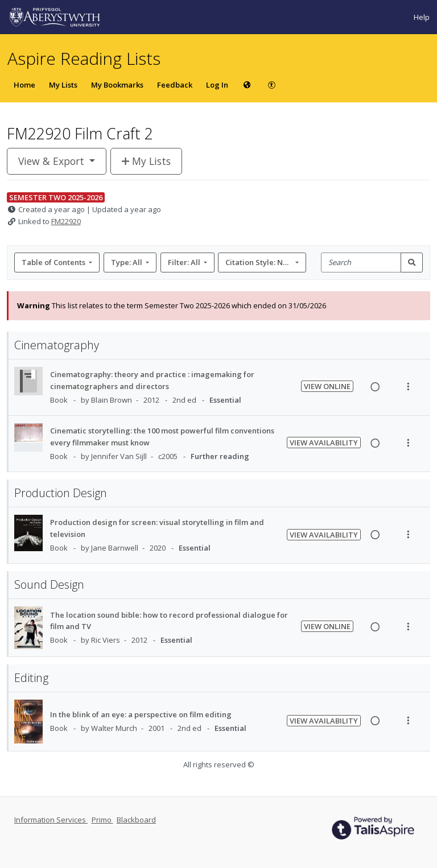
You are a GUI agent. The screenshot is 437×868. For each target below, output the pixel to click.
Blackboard (136, 820)
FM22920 (66, 221)
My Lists (63, 85)
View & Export (53, 161)
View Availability (324, 443)
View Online (327, 386)
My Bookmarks (117, 85)
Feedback (175, 85)
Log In (217, 85)
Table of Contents (54, 262)
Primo (102, 820)
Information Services (51, 820)
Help (422, 17)
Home (24, 85)
